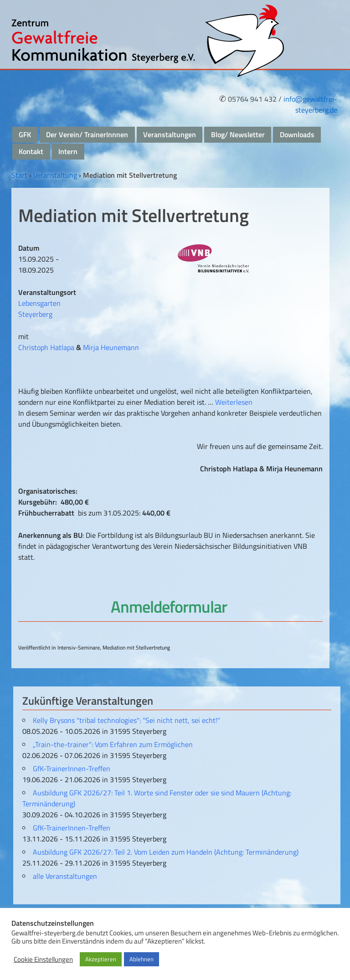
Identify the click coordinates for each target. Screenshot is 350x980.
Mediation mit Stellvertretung (136, 647)
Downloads (297, 134)
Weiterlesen (234, 402)
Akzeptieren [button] (101, 959)
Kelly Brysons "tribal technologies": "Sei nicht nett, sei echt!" (126, 720)
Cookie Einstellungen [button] (43, 959)
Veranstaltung (55, 175)
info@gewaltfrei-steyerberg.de (310, 104)
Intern (68, 151)
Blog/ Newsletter (238, 134)
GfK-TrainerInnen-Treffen (72, 769)
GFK (25, 134)
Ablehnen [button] (142, 959)
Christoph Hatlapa (46, 347)
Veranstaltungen (170, 134)
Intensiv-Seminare (79, 647)
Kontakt (31, 151)
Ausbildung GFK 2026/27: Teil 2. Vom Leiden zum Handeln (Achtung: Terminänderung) (166, 852)
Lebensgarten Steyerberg (39, 309)
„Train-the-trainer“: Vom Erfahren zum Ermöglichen (113, 744)
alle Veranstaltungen (65, 876)
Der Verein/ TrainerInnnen (87, 134)
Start (19, 175)
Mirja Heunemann (111, 347)
